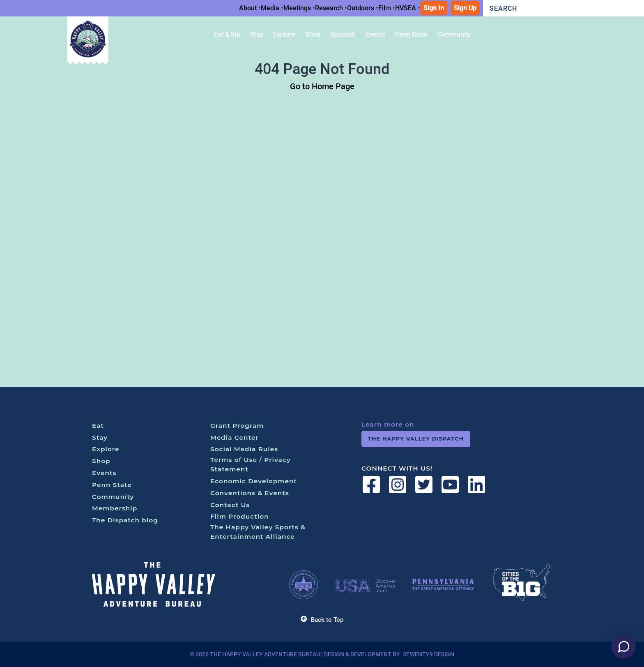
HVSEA (406, 8)
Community (113, 497)
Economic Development (254, 481)
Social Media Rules (244, 449)
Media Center (235, 437)
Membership (115, 508)
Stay (100, 437)
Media (270, 8)
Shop (101, 461)
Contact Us (230, 505)
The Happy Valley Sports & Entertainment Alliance (258, 532)
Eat (98, 426)
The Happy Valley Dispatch (416, 439)
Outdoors (361, 8)
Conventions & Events (250, 493)
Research (329, 8)
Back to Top (322, 620)
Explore (106, 449)
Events (104, 473)
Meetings (297, 8)
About (248, 8)
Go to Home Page (322, 86)
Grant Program (237, 426)
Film (385, 8)
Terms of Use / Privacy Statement (251, 464)
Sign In (434, 8)
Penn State (112, 485)
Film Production (240, 516)
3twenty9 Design (429, 654)
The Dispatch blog (125, 520)
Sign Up (465, 8)
